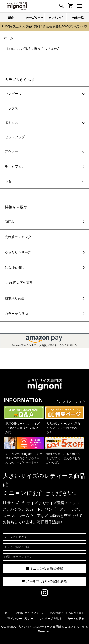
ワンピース (13, 94)
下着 (8, 181)
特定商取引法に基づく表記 (67, 613)
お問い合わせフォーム (18, 557)
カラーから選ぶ (16, 314)
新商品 (10, 222)
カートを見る (76, 619)
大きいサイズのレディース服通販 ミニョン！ (47, 627)
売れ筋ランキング (18, 237)
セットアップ (15, 137)
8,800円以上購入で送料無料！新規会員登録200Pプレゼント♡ (45, 27)
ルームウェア (15, 166)
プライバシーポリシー (19, 619)
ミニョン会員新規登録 (45, 568)
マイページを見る (50, 619)
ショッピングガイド (17, 537)
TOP (7, 613)
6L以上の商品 (15, 268)
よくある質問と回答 (17, 547)
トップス (11, 108)
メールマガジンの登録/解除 (45, 581)
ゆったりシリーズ (18, 252)
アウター (11, 151)
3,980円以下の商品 (19, 283)
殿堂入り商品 (15, 298)
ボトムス (11, 123)
